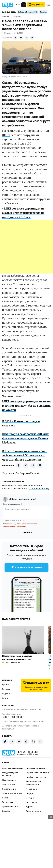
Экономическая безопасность (34, 783)
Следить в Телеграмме (26, 567)
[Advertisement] (26, 247)
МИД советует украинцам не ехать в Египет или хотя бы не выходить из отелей (23, 213)
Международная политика (10, 774)
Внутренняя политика (13, 768)
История (30, 798)
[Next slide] (49, 12)
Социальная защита (36, 768)
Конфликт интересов (36, 777)
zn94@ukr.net (38, 721)
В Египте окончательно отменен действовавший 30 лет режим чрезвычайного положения (25, 455)
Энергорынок (9, 785)
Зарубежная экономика (38, 773)
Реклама (6, 689)
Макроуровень (9, 780)
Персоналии (32, 789)
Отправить (26, 532)
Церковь (6, 811)
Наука (5, 798)
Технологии (8, 802)
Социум (30, 794)
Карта (5, 698)
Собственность (33, 811)
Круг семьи (31, 802)
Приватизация (9, 789)
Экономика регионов (12, 793)
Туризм (30, 807)
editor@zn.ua (8, 729)
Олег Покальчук (12, 663)
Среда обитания (10, 807)
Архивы (6, 685)
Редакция (7, 694)
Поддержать (36, 5)
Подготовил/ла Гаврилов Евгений (21, 473)
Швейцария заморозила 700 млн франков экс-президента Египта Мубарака (25, 438)
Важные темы (9, 12)
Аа (24, 5)
